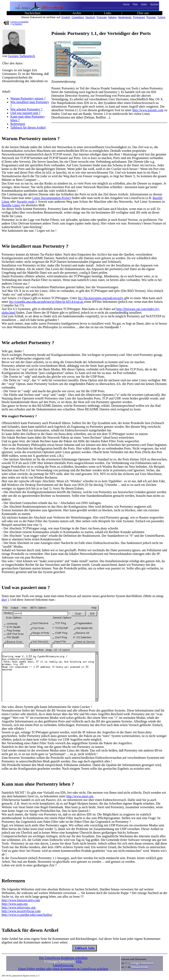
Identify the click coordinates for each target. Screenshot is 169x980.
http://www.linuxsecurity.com (21, 900)
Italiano (112, 17)
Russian (151, 17)
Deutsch (90, 17)
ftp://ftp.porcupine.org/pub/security (101, 298)
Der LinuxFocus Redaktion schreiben (63, 958)
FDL (79, 962)
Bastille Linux (11, 205)
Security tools (26, 202)
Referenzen (18, 124)
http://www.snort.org (80, 796)
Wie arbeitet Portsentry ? (26, 109)
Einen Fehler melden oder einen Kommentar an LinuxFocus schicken (63, 969)
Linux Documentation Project (52, 198)
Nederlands (125, 17)
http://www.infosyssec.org (19, 907)
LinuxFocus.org (63, 965)
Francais (102, 17)
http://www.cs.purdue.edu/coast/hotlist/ (27, 915)
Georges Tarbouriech (21, 56)
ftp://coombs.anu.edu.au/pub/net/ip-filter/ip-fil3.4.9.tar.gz (47, 302)
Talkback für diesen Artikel (28, 127)
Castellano (78, 17)
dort (4, 600)
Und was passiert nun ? (25, 113)
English (66, 17)
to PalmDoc (17, 24)
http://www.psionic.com (148, 110)
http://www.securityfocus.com (21, 911)
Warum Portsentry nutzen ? (28, 98)
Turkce (161, 17)
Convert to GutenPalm (19, 22)
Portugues (139, 17)
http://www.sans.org (15, 904)
